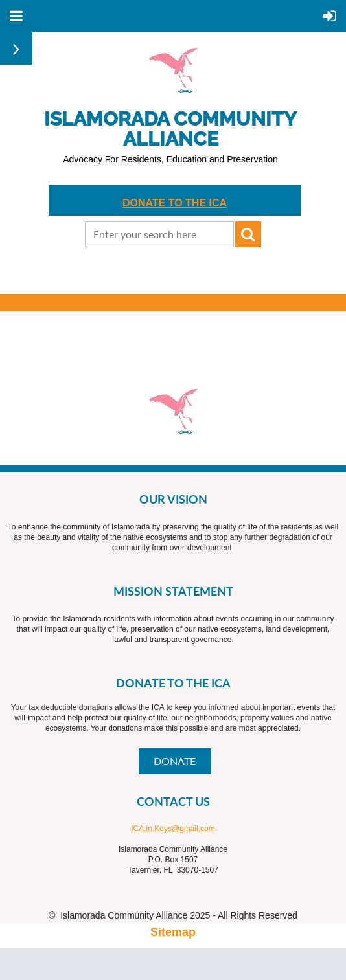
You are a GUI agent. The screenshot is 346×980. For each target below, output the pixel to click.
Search (248, 234)
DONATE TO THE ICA (175, 203)
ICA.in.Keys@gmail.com (173, 829)
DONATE (175, 761)
